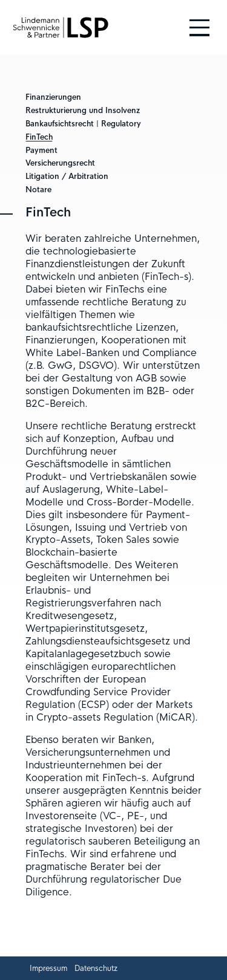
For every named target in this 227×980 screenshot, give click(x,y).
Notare (38, 190)
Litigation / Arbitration (67, 177)
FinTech (39, 137)
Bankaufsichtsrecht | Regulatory (83, 124)
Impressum (48, 969)
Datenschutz (96, 969)
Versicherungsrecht (60, 163)
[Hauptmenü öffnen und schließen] (199, 28)
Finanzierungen (53, 97)
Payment (41, 151)
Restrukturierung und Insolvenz (83, 111)
